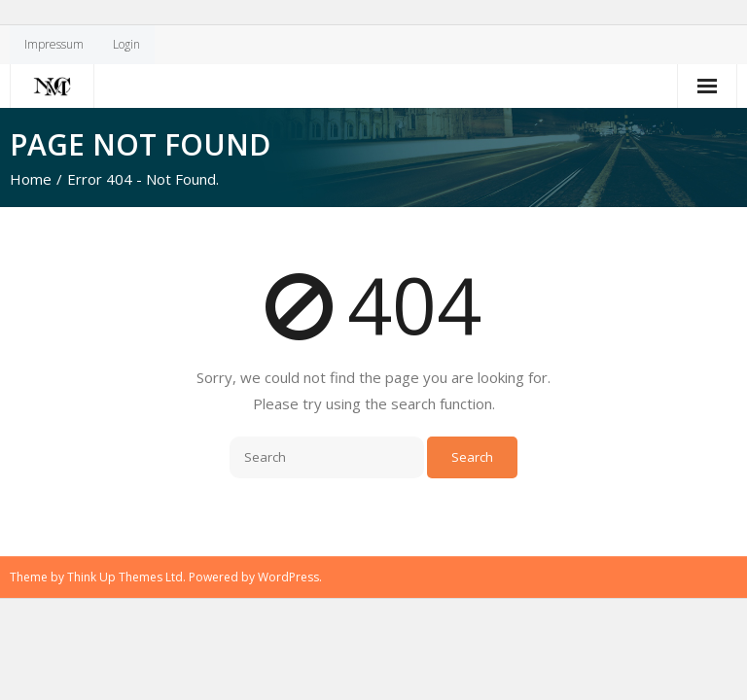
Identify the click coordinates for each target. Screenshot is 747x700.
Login (126, 44)
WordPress (288, 577)
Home (31, 179)
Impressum (54, 44)
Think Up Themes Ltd (125, 577)
